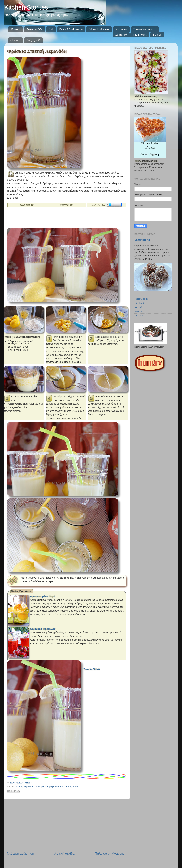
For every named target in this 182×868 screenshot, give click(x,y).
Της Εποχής (140, 35)
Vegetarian (74, 787)
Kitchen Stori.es (26, 7)
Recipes (16, 29)
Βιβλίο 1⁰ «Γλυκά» (99, 29)
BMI (51, 29)
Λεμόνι (19, 787)
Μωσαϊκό (139, 307)
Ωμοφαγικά (53, 787)
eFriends (15, 40)
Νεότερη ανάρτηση (21, 854)
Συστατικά (121, 35)
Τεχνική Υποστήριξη (145, 29)
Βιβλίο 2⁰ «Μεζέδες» (71, 29)
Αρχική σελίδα (35, 29)
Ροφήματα (41, 787)
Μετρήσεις (121, 29)
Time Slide (140, 315)
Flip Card (139, 303)
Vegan (63, 787)
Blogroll (157, 35)
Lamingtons (142, 240)
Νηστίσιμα (29, 787)
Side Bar (139, 311)
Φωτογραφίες (141, 299)
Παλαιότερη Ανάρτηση (111, 854)
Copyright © (33, 40)
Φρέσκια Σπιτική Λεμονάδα (37, 51)
